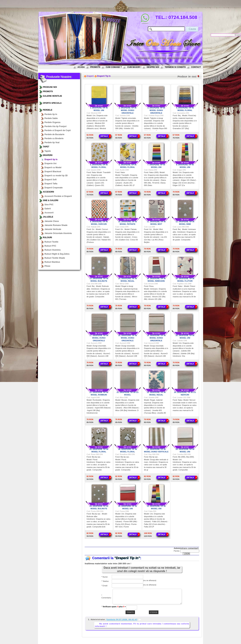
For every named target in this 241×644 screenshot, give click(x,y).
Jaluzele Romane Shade (56, 225)
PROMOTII (95, 67)
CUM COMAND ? (114, 67)
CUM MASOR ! (134, 67)
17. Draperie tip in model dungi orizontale (99, 338)
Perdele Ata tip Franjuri (56, 126)
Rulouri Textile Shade (55, 258)
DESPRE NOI (153, 67)
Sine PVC (49, 205)
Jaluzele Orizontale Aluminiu (58, 233)
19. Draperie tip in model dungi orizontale (156, 338)
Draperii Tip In (104, 76)
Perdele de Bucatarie (54, 134)
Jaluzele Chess (52, 221)
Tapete (48, 151)
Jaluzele (48, 217)
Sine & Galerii (51, 200)
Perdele (48, 110)
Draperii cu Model (53, 168)
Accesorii (48, 192)
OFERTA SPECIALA (52, 103)
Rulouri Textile (51, 242)
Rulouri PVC (50, 246)
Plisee (47, 266)
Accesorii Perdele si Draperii (58, 196)
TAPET (46, 147)
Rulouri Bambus (52, 262)
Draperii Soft (51, 180)
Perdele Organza (52, 122)
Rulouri (47, 237)
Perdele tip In (51, 114)
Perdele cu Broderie (54, 138)
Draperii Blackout (53, 172)
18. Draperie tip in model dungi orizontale (127, 338)
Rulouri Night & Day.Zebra (57, 254)
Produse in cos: (187, 76)
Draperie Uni (50, 163)
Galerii (48, 209)
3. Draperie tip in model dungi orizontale (156, 110)
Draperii (48, 155)
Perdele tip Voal (52, 142)
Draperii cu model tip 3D (56, 176)
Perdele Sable (51, 118)
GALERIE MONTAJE (52, 96)
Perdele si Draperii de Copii (58, 130)
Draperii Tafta (51, 184)
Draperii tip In (51, 159)
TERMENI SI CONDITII (175, 67)
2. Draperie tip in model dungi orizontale (127, 110)
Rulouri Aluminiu (53, 250)
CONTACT (196, 67)
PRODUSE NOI (50, 87)
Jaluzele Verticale (53, 229)
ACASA (81, 67)
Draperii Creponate (54, 188)
